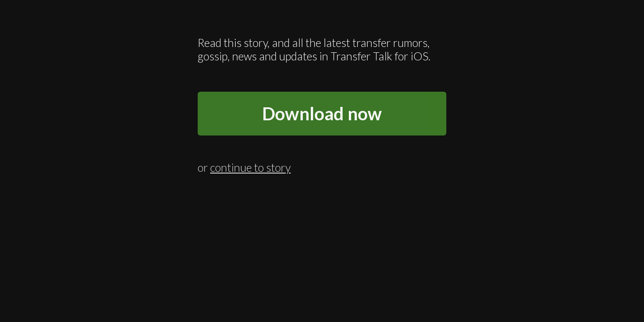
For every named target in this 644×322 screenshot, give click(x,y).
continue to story (250, 165)
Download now (322, 114)
